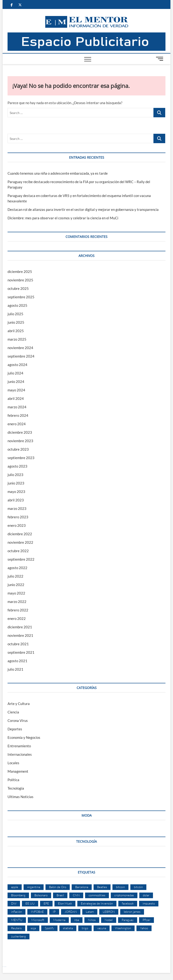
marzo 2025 (17, 339)
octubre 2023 (18, 449)
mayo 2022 (16, 593)
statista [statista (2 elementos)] (68, 928)
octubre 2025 (18, 288)
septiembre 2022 (21, 559)
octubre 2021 (18, 644)
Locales (13, 763)
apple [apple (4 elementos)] (15, 887)
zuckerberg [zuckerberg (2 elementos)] (19, 936)
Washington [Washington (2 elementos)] (123, 928)
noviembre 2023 (20, 441)
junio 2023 (16, 483)
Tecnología (16, 788)
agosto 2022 (17, 568)
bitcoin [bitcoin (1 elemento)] (120, 887)
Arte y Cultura (19, 704)
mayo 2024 (16, 390)
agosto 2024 (17, 365)
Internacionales (20, 754)
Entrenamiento (19, 746)
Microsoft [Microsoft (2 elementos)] (38, 920)
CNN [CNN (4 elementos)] (76, 895)
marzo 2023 (17, 508)
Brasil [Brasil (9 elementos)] (60, 895)
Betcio (3, 967)
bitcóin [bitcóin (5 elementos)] (138, 887)
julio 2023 (15, 475)
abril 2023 (16, 500)
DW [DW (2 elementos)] (14, 903)
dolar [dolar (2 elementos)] (146, 895)
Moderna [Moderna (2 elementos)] (59, 920)
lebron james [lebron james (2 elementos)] (132, 912)
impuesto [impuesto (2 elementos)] (149, 903)
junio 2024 (16, 382)
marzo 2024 (17, 407)
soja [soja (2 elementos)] (33, 928)
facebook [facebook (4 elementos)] (128, 903)
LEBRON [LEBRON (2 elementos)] (109, 912)
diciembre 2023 (20, 432)
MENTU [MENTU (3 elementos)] (17, 920)
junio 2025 (16, 322)
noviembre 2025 (20, 280)
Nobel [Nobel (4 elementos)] (109, 920)
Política (13, 780)
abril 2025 (16, 331)
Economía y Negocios (24, 737)
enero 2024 (17, 424)
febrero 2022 (18, 610)
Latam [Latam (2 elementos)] (90, 912)
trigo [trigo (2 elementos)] (85, 928)
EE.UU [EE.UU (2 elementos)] (30, 903)
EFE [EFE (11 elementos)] (46, 903)
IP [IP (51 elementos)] (54, 912)
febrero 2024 (18, 415)
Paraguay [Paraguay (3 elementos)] (128, 920)
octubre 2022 (18, 551)
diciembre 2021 (20, 627)
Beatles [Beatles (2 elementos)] (102, 887)
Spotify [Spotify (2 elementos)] (49, 928)
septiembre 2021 (21, 652)
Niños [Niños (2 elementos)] (92, 920)
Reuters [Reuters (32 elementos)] (16, 928)
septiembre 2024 (21, 356)
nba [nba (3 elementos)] (77, 920)
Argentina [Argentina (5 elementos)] (34, 887)
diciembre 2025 (20, 272)
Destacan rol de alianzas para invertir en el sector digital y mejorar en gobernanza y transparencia (83, 209)
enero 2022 (17, 618)
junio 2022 (16, 585)
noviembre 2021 (20, 635)
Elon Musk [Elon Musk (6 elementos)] (65, 903)
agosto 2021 (17, 661)
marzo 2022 (17, 602)
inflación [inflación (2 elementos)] (16, 912)
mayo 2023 (16, 492)
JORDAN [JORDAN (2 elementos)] (71, 912)
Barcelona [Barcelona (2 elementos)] (82, 887)
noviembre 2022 (20, 542)
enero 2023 (17, 525)
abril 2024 (16, 398)
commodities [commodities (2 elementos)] (97, 895)
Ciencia (13, 712)
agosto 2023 (17, 466)
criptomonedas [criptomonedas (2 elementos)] (124, 895)
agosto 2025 (17, 305)
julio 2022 (15, 576)
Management (18, 771)
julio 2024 (15, 373)
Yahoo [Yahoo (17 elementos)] (144, 928)
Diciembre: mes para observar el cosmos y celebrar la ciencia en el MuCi (63, 218)
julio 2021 (15, 669)
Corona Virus (18, 720)
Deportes (15, 729)
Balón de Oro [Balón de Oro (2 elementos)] (58, 887)
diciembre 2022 (20, 534)
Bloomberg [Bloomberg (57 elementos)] (18, 895)
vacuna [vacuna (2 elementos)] (102, 928)
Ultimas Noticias (21, 797)
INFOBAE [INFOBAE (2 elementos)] (37, 912)
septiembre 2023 (21, 458)
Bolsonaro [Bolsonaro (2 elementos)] (41, 895)
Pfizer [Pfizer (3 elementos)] (146, 920)
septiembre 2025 (21, 297)
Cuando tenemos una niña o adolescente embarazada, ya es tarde (58, 173)
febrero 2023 (18, 517)
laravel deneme (5, 967)
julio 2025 (15, 314)
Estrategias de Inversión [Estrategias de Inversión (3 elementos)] (97, 903)
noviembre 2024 (20, 348)
